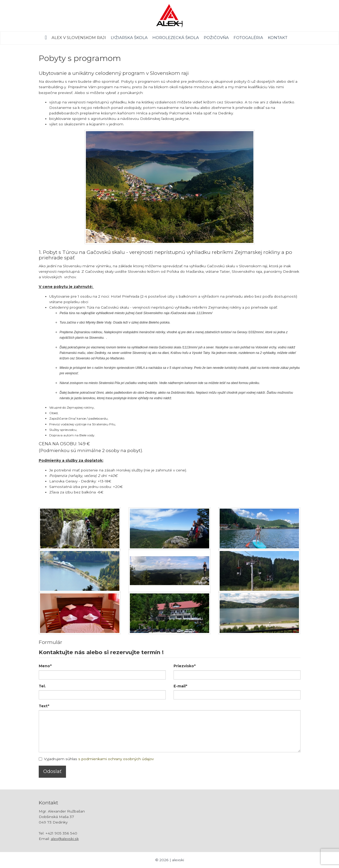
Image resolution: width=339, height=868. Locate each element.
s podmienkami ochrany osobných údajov (116, 759)
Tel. (42, 686)
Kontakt (278, 38)
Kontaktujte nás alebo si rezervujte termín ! (101, 652)
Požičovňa (216, 38)
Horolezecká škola (176, 38)
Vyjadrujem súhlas (96, 759)
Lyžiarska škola (129, 38)
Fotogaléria (248, 38)
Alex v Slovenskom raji (79, 38)
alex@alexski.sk (65, 839)
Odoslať (52, 771)
